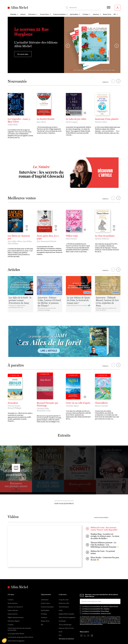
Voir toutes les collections (66, 639)
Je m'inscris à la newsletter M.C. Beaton (96, 609)
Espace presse (13, 614)
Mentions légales (14, 621)
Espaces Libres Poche (66, 628)
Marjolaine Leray (44, 411)
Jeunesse (44, 617)
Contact (11, 600)
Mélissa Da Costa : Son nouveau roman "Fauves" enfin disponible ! (102, 529)
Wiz (60, 635)
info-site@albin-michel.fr (97, 622)
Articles (14, 270)
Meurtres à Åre (64, 603)
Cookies (11, 625)
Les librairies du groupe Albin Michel (20, 637)
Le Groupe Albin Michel (16, 634)
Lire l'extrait (16, 470)
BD (42, 625)
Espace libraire (13, 610)
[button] (4, 641)
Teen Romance (64, 607)
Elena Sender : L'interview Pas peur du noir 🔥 (103, 559)
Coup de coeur (64, 600)
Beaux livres (45, 621)
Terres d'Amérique (65, 625)
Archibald (62, 621)
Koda (61, 610)
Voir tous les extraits (64, 503)
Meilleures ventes (22, 198)
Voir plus (105, 82)
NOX (61, 632)
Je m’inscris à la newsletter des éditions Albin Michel (100, 606)
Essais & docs (46, 603)
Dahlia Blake (13, 125)
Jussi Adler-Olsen (15, 241)
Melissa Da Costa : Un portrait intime (100, 552)
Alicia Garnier (71, 239)
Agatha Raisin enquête (66, 614)
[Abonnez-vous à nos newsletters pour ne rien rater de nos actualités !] (108, 7)
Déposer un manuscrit (15, 607)
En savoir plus (23, 54)
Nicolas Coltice (101, 122)
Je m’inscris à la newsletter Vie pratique (96, 611)
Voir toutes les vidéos (101, 518)
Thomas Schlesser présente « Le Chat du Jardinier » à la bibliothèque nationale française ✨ (102, 545)
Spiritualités (45, 610)
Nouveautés (17, 81)
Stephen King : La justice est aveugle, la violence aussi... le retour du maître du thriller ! (103, 536)
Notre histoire (13, 603)
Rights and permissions (16, 617)
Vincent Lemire (14, 406)
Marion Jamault (101, 406)
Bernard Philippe (14, 408)
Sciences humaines (47, 607)
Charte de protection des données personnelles (19, 629)
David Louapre (72, 122)
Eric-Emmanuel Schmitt (47, 241)
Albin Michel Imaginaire (16, 641)
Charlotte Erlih (43, 408)
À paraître (16, 365)
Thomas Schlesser (102, 239)
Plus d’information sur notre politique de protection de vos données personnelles (100, 624)
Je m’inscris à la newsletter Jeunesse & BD (96, 613)
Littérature (45, 600)
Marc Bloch (41, 122)
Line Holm (27, 241)
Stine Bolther (13, 244)
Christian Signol (72, 406)
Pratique (44, 614)
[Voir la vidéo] (27, 230)
